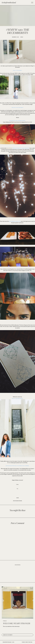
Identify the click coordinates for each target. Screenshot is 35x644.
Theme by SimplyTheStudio (27, 642)
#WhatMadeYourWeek (18, 501)
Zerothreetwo (10, 148)
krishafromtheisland (9, 2)
